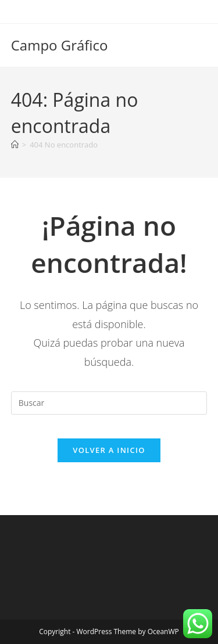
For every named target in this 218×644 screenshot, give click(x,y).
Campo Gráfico (60, 45)
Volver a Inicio (109, 450)
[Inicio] (15, 145)
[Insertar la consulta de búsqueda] (109, 403)
